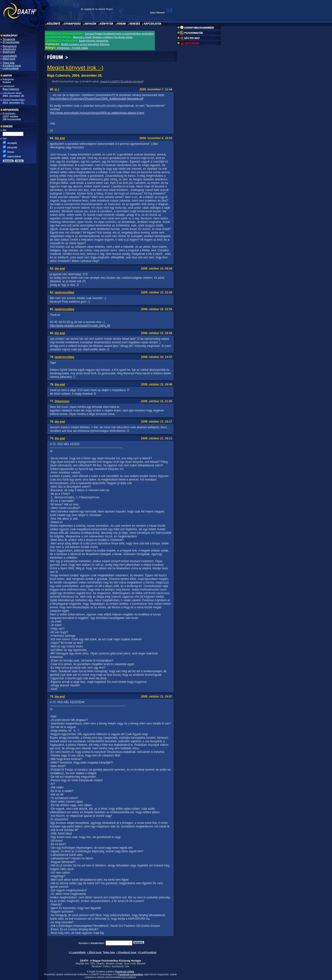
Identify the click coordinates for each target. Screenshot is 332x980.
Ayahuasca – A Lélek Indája (72, 48)
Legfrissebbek (11, 68)
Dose (127, 964)
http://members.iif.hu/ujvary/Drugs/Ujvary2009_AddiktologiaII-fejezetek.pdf (97, 99)
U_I (57, 89)
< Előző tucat (94, 952)
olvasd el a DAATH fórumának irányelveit (121, 82)
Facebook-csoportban (131, 974)
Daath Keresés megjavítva (94, 41)
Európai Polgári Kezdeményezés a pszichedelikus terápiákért (119, 34)
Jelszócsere (9, 49)
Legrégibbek (10, 56)
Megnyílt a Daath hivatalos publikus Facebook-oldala (103, 37)
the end (60, 138)
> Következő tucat (126, 952)
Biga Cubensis (11, 89)
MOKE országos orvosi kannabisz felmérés (85, 44)
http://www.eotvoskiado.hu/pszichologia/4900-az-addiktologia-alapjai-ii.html (97, 113)
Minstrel (110, 964)
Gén (127, 966)
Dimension (62, 401)
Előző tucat (9, 59)
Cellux (107, 966)
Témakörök (9, 39)
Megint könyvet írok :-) (75, 68)
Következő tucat (12, 66)
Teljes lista (9, 63)
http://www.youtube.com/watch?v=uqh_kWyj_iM (80, 326)
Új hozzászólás (11, 42)
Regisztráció (10, 46)
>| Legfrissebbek (147, 952)
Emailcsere (9, 52)
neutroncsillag (64, 292)
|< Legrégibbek (77, 952)
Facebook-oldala (125, 972)
